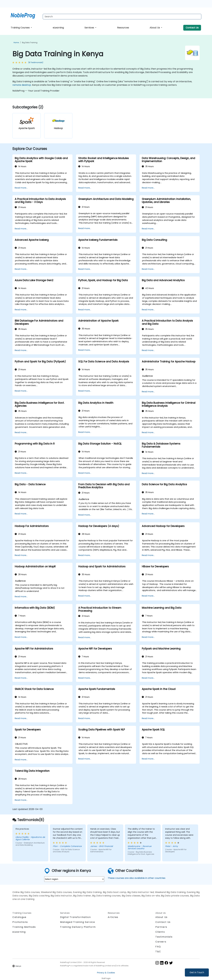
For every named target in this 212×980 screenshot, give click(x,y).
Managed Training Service (77, 922)
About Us (155, 28)
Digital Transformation (75, 917)
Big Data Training (30, 43)
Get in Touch (197, 972)
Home (16, 43)
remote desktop (22, 85)
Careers (161, 942)
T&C (158, 951)
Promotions (20, 922)
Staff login (106, 978)
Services (90, 28)
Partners (161, 927)
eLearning (58, 28)
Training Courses (20, 28)
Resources (123, 28)
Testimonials (164, 937)
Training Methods (24, 927)
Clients (160, 932)
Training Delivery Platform (78, 927)
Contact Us (192, 28)
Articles (113, 917)
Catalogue (19, 917)
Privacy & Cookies (106, 973)
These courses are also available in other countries (137, 878)
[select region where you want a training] (74, 879)
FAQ (158, 947)
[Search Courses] (122, 17)
